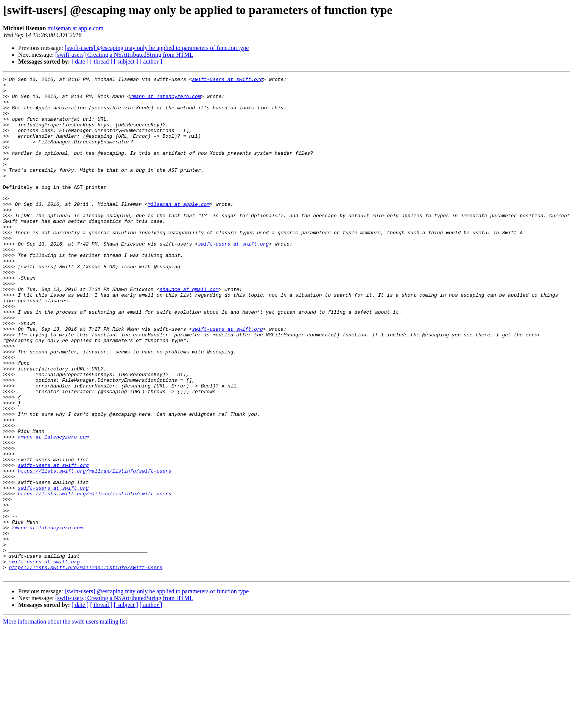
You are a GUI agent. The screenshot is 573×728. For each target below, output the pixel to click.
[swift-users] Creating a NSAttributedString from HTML (124, 55)
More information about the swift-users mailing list (65, 721)
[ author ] (151, 61)
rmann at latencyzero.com (165, 101)
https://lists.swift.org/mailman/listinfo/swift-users (95, 550)
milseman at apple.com (75, 28)
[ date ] (80, 61)
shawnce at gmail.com (189, 332)
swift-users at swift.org (227, 80)
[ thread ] (101, 61)
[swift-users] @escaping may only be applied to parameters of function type (157, 48)
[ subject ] (126, 61)
